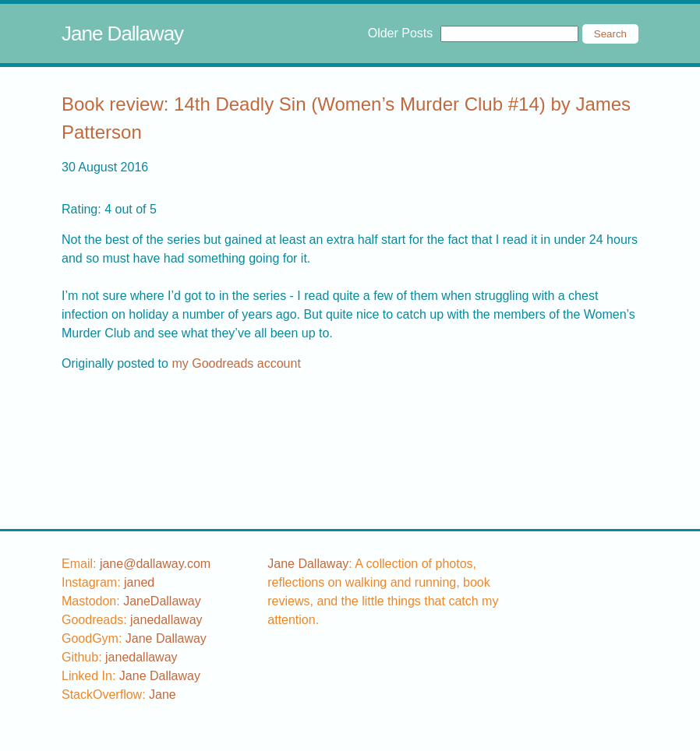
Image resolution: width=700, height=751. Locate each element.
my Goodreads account (236, 363)
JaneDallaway (162, 601)
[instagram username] (139, 582)
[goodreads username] (166, 620)
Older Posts (401, 33)
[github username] (141, 657)
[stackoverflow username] (163, 695)
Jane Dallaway (122, 33)
